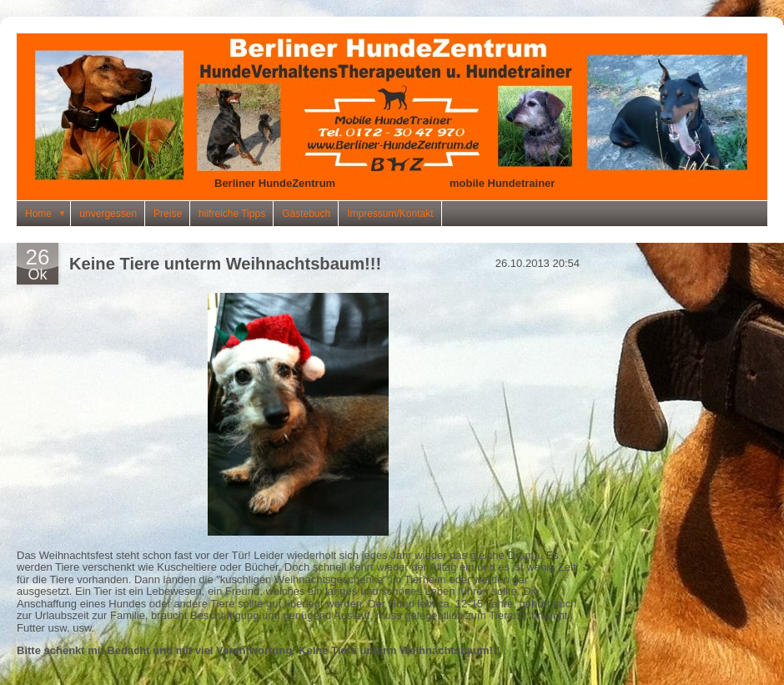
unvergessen (108, 214)
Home (48, 214)
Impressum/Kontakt (390, 214)
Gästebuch (306, 214)
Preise (168, 214)
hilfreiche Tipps (232, 214)
